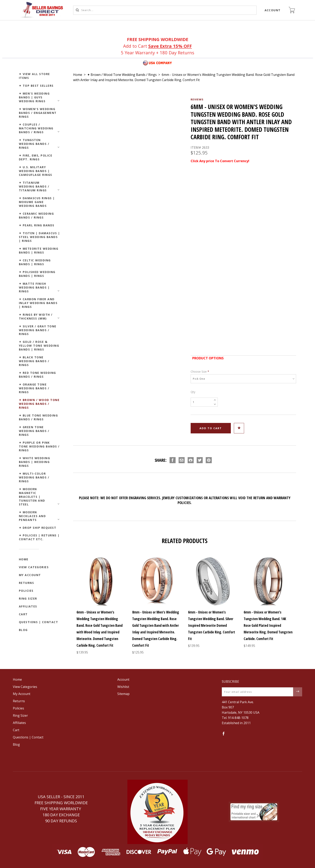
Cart (23, 614)
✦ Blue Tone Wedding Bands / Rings (38, 417)
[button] (158, 812)
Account (273, 10)
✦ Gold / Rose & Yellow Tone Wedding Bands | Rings (39, 346)
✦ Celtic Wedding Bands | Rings (35, 262)
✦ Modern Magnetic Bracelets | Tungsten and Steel (32, 497)
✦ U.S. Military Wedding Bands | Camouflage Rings (36, 171)
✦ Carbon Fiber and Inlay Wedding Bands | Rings (38, 303)
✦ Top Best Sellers (36, 86)
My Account (30, 575)
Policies (26, 591)
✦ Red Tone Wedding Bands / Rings (37, 375)
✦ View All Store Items (34, 76)
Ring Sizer (28, 598)
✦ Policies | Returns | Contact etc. (39, 537)
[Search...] (165, 10)
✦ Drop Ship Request (38, 528)
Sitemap (123, 694)
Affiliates (28, 606)
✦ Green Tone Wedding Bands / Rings (34, 431)
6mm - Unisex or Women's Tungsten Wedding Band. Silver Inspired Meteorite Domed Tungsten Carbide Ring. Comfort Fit (212, 625)
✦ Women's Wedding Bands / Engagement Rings (38, 113)
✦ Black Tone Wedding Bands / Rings (34, 361)
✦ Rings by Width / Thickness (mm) (36, 316)
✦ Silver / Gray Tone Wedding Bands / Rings (38, 330)
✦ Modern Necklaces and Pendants (32, 516)
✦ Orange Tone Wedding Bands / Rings (34, 388)
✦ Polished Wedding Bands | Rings (37, 274)
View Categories (34, 567)
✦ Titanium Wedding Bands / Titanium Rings (34, 186)
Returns (27, 583)
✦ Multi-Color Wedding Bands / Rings (34, 477)
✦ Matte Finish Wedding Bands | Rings (34, 287)
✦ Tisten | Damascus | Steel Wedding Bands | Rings (39, 237)
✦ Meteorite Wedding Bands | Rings (39, 251)
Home (24, 559)
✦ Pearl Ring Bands (37, 225)
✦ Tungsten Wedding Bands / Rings (34, 144)
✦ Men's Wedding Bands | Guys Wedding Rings (34, 97)
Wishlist (123, 687)
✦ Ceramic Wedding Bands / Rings (36, 215)
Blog (23, 630)
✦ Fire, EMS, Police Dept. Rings (36, 157)
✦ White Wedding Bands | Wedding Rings (35, 462)
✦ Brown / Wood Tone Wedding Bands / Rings (39, 404)
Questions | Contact (39, 622)
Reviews (197, 99)
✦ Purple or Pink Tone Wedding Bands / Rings (39, 446)
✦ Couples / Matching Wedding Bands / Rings (36, 128)
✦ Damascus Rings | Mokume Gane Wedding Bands (37, 202)
